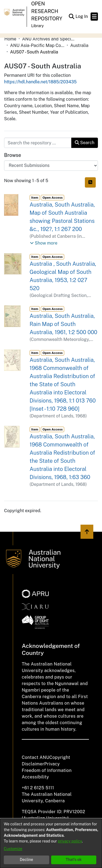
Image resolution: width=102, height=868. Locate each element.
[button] (71, 17)
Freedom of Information (47, 770)
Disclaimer (33, 764)
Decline (27, 860)
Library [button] (38, 26)
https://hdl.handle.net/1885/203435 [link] (40, 82)
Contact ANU (35, 757)
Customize (13, 849)
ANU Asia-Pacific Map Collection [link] (37, 45)
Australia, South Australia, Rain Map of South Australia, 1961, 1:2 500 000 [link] (64, 324)
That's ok (74, 860)
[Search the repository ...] (38, 143)
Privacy (52, 764)
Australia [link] (79, 45)
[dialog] (51, 843)
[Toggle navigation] (94, 17)
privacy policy (70, 841)
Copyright (60, 757)
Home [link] (10, 39)
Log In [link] (82, 16)
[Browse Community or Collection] (51, 166)
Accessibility (35, 777)
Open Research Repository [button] (47, 11)
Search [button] (85, 143)
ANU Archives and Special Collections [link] (49, 39)
